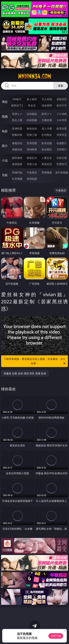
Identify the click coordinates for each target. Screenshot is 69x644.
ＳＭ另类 (62, 120)
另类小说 (32, 164)
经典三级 (32, 135)
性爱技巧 (62, 164)
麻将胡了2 (17, 105)
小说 (5, 160)
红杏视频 (17, 179)
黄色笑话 (47, 164)
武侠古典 (62, 158)
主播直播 (47, 120)
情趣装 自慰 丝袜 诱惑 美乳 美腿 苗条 (25, 373)
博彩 (5, 102)
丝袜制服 (32, 120)
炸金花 (32, 105)
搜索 (61, 86)
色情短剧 (32, 179)
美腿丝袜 (17, 149)
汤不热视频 (62, 172)
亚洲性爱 (17, 128)
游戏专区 (62, 99)
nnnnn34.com (34, 76)
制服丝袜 (17, 135)
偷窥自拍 (17, 143)
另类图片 (62, 149)
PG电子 (17, 99)
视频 (5, 116)
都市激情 (17, 158)
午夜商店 (32, 172)
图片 (5, 146)
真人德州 (32, 99)
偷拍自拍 (32, 128)
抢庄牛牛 (62, 105)
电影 (5, 131)
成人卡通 (47, 128)
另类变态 (62, 135)
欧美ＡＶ (47, 114)
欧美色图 (47, 143)
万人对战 (47, 99)
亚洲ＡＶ (17, 114)
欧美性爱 (62, 128)
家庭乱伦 (32, 158)
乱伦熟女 (47, 135)
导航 (5, 175)
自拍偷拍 (32, 114)
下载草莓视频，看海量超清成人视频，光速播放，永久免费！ (35, 361)
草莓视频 (47, 172)
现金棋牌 (47, 105)
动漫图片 (62, 143)
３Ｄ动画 (62, 114)
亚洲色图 (32, 143)
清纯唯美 (32, 149)
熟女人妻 (17, 120)
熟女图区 (47, 149)
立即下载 (56, 636)
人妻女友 (47, 158)
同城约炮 (17, 172)
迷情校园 (17, 164)
